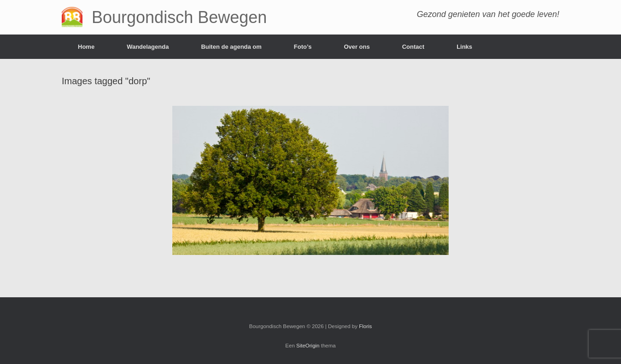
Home (86, 47)
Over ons (357, 47)
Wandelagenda (148, 47)
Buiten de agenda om (231, 47)
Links (464, 47)
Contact (413, 47)
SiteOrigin (308, 346)
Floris (365, 326)
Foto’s (303, 47)
